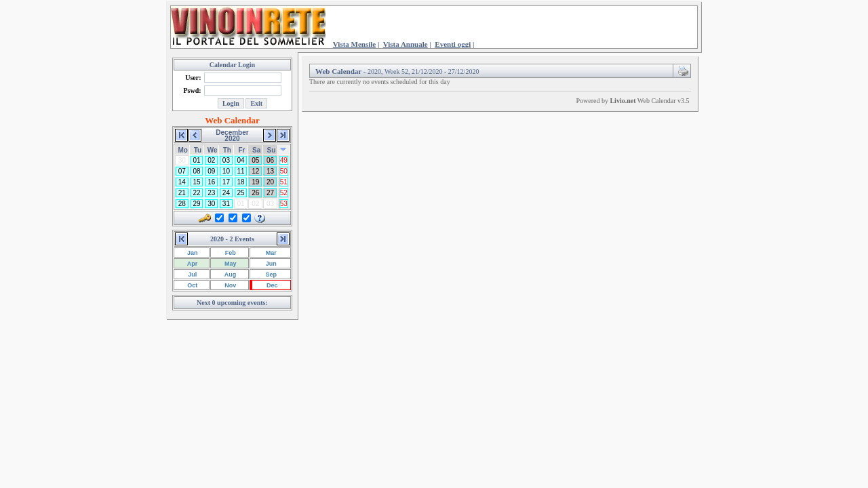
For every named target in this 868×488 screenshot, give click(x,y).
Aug (230, 274)
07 (182, 171)
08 (197, 171)
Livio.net (623, 101)
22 (197, 193)
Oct (192, 285)
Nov (230, 285)
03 (226, 160)
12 (255, 171)
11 (241, 171)
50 (284, 171)
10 (226, 171)
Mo (183, 150)
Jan (192, 253)
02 (211, 160)
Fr (241, 150)
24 (226, 193)
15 (197, 182)
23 (211, 193)
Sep (270, 274)
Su (271, 150)
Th (227, 150)
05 (255, 160)
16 (211, 182)
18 (241, 182)
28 (182, 204)
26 (255, 193)
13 (270, 171)
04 (241, 160)
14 (182, 182)
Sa (256, 150)
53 (284, 204)
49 (284, 160)
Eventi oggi (453, 44)
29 (197, 204)
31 (226, 204)
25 (241, 193)
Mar (270, 253)
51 (284, 182)
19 (255, 182)
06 (270, 160)
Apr (192, 264)
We (213, 150)
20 (270, 182)
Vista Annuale (406, 44)
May (230, 264)
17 (226, 182)
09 (211, 171)
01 (197, 160)
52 (284, 193)
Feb (230, 253)
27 (270, 193)
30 (211, 204)
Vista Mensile (354, 44)
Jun (270, 264)
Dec (271, 285)
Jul (192, 274)
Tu (198, 150)
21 (182, 193)
